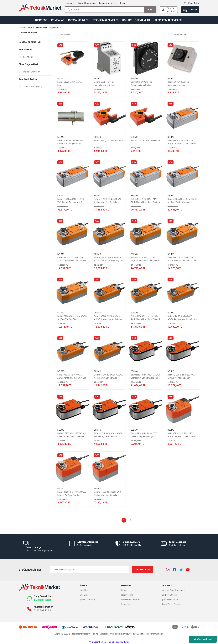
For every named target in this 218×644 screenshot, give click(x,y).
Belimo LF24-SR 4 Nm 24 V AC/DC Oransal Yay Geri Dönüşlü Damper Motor (146, 377)
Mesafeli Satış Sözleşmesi (173, 590)
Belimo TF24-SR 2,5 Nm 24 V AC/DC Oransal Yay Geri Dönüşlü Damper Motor (182, 435)
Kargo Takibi (126, 604)
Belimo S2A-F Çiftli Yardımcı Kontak (70, 83)
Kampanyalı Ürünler (108, 3)
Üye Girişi (84, 595)
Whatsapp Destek (203, 639)
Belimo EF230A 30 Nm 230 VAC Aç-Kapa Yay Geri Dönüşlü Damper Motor (108, 201)
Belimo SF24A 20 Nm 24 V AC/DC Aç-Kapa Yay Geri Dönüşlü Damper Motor (72, 318)
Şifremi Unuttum (87, 599)
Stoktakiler (66, 35)
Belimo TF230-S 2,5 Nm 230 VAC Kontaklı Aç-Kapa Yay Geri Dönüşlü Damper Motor (72, 494)
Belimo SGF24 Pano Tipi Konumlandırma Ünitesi (141, 83)
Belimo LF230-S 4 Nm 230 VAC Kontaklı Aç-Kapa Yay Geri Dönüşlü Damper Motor (181, 377)
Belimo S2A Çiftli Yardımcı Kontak (109, 141)
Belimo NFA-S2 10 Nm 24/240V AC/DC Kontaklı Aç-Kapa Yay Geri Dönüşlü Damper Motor (145, 318)
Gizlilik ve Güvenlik (170, 595)
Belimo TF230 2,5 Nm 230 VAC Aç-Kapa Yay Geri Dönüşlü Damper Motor (107, 494)
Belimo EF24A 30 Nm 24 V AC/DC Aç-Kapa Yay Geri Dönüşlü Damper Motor (182, 201)
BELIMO (61, 78)
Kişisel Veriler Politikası (172, 604)
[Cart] (190, 10)
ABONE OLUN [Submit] (143, 570)
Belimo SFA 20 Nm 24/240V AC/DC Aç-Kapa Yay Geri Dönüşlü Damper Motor (145, 259)
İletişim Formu (127, 595)
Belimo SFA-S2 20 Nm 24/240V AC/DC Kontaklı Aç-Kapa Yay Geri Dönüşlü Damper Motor (109, 259)
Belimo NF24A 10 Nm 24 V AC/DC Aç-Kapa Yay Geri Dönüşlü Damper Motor (109, 377)
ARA (150, 10)
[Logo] (40, 8)
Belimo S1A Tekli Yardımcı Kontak (146, 141)
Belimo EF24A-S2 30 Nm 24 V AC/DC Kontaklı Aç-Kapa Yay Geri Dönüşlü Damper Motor (145, 201)
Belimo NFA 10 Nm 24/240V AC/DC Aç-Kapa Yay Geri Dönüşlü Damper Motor (182, 318)
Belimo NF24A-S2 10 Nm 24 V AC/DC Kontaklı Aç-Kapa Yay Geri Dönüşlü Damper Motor (72, 377)
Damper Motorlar (55, 28)
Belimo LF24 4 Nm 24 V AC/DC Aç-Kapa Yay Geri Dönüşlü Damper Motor (144, 435)
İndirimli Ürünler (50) (32, 72)
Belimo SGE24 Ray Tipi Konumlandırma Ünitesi (104, 83)
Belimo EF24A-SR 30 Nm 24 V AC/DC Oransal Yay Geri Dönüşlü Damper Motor (182, 142)
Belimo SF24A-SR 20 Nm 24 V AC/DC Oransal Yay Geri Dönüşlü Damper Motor (72, 259)
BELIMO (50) (29, 57)
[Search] (111, 10)
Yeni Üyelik (171, 11)
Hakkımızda (70, 3)
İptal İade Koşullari (170, 599)
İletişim (123, 3)
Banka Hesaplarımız (87, 3)
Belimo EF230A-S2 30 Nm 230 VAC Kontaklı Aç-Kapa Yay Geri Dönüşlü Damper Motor (71, 201)
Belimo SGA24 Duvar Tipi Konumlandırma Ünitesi (178, 83)
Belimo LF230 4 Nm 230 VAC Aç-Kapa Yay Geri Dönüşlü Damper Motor (72, 435)
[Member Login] (163, 10)
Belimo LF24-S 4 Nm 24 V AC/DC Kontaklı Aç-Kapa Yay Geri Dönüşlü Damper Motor (108, 435)
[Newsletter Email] (89, 570)
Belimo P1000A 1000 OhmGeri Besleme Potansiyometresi (71, 142)
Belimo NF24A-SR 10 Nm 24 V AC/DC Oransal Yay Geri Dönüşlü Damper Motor (108, 318)
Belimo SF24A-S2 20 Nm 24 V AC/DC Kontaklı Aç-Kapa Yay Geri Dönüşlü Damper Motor (182, 259)
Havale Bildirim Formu (130, 599)
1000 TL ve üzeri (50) (33, 87)
